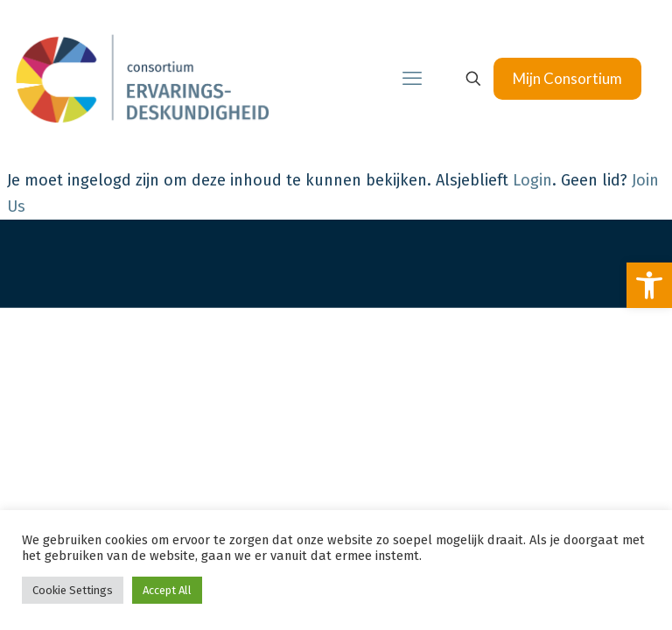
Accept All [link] (167, 590)
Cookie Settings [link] (73, 590)
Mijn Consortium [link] (567, 78)
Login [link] (532, 180)
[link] (649, 285)
